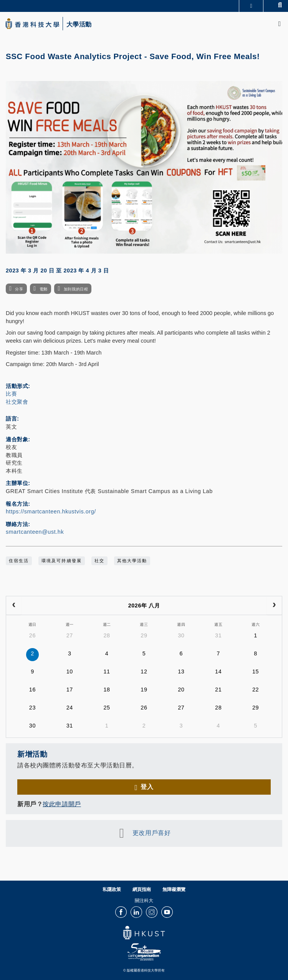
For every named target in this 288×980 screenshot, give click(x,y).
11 (107, 671)
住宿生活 (19, 561)
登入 (147, 787)
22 (256, 690)
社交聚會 (17, 402)
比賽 (11, 394)
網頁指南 (142, 889)
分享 (19, 289)
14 (218, 671)
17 (70, 690)
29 (144, 635)
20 (181, 690)
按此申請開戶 (62, 804)
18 (107, 690)
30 (181, 635)
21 (218, 690)
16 (32, 690)
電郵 (44, 289)
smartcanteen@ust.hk (35, 532)
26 (32, 635)
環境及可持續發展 (61, 561)
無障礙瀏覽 (174, 889)
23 (32, 708)
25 (107, 708)
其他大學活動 (132, 561)
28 (107, 635)
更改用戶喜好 (151, 833)
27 (70, 635)
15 (256, 671)
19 (144, 690)
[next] (274, 605)
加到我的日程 (76, 289)
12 (144, 671)
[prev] (14, 605)
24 (70, 708)
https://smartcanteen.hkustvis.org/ (51, 511)
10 (70, 671)
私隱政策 (112, 889)
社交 (99, 561)
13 (181, 671)
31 (218, 635)
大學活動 (79, 25)
